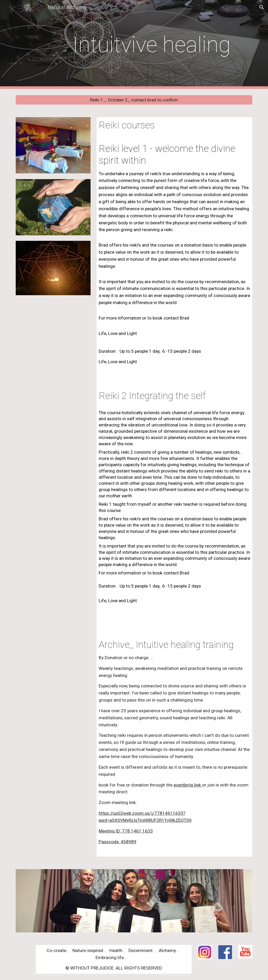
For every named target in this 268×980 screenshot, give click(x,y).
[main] (154, 45)
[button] (262, 7)
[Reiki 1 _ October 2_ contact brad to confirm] (134, 100)
